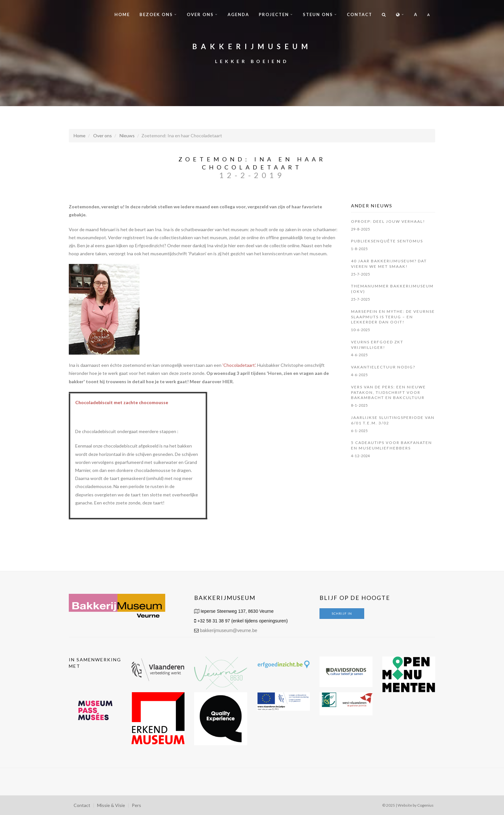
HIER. (228, 381)
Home (122, 14)
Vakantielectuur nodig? (383, 367)
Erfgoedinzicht (150, 245)
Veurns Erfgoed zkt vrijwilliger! (377, 345)
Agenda (238, 14)
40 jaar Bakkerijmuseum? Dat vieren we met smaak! (389, 264)
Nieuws (127, 136)
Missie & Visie (111, 805)
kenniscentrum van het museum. (295, 254)
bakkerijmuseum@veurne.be (229, 630)
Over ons (200, 14)
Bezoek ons (156, 14)
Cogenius (425, 805)
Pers (136, 805)
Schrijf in (342, 613)
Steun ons (318, 14)
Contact (360, 14)
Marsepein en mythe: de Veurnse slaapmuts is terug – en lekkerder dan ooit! (393, 317)
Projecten (274, 14)
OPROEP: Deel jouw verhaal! (388, 221)
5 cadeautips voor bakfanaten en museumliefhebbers (392, 445)
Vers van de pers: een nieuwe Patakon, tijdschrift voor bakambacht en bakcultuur (388, 392)
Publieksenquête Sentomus (387, 241)
